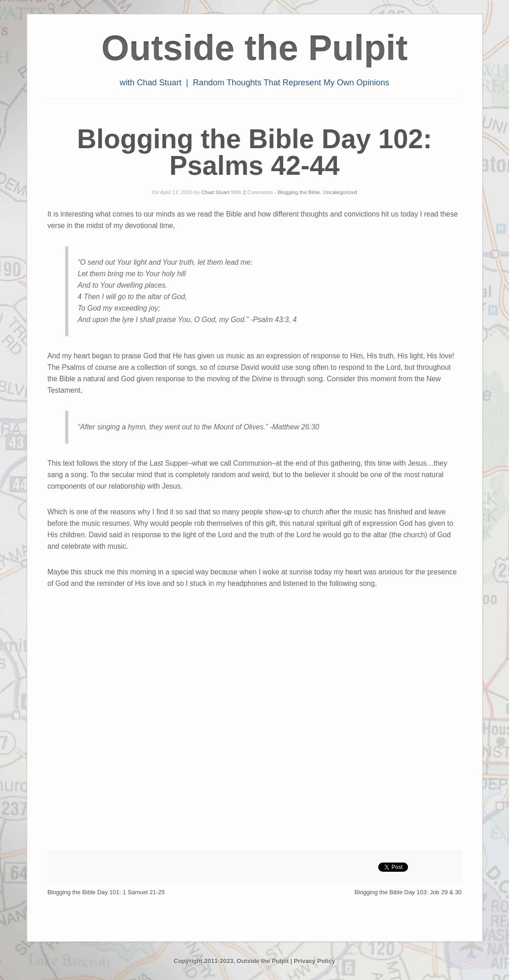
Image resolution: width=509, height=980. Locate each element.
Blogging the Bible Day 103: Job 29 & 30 (408, 892)
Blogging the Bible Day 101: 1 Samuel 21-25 (106, 892)
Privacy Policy (314, 961)
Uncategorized (340, 192)
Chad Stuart (215, 192)
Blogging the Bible (299, 192)
